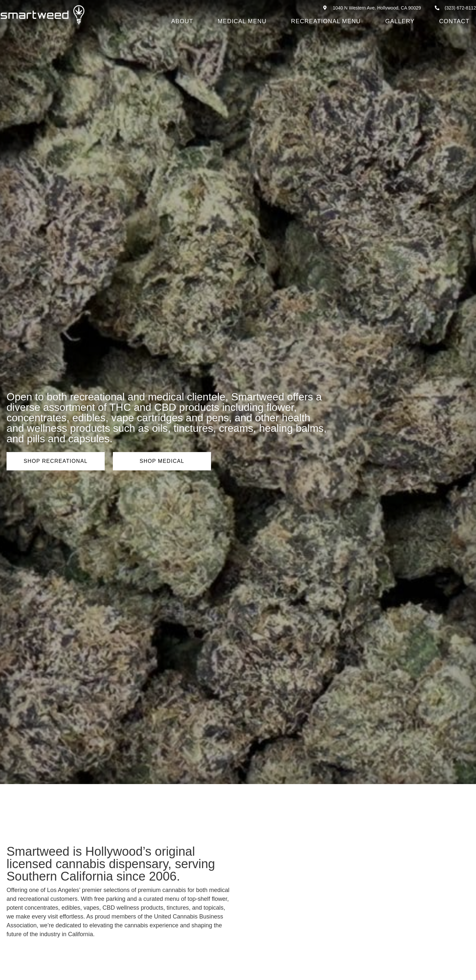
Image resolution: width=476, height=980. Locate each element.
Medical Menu (242, 21)
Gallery (400, 21)
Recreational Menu (326, 21)
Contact (454, 21)
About (182, 21)
